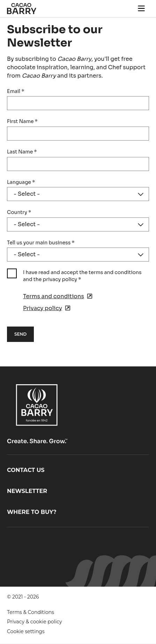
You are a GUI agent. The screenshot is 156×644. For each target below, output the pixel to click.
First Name (22, 121)
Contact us (26, 470)
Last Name (22, 152)
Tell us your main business (41, 243)
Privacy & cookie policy (34, 622)
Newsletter (27, 491)
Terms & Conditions (31, 612)
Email (16, 91)
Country (19, 212)
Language (21, 182)
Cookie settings (26, 631)
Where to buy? (32, 512)
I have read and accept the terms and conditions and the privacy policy (82, 276)
